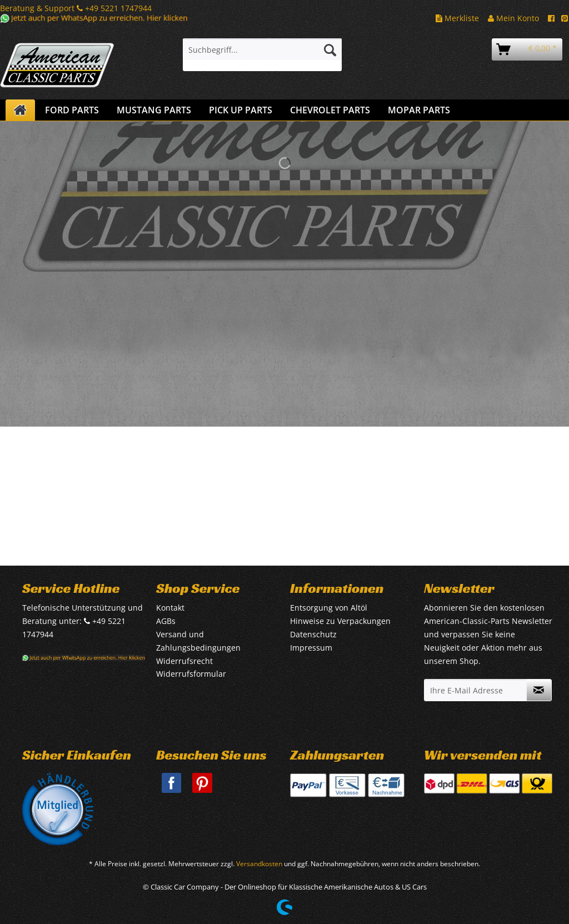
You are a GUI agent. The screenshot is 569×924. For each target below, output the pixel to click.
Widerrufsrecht (184, 661)
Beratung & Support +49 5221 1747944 (76, 8)
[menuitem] (263, 55)
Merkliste (457, 18)
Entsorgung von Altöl (329, 608)
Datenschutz (313, 634)
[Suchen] (330, 49)
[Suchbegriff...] (263, 49)
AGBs (166, 621)
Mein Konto (513, 18)
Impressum (311, 648)
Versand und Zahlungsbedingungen (198, 641)
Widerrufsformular (191, 674)
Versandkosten (259, 864)
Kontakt (170, 608)
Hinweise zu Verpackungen (340, 621)
